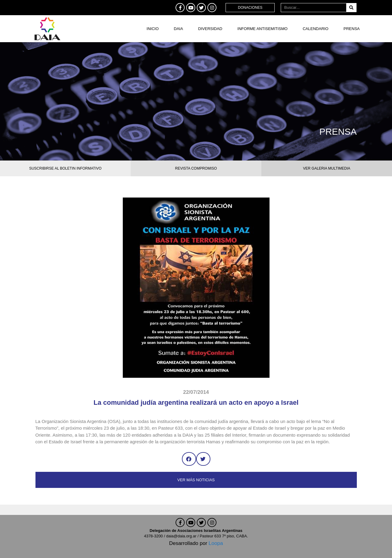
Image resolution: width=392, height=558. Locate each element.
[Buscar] (351, 8)
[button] (189, 459)
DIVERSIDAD (210, 29)
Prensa (352, 29)
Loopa (216, 543)
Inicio (153, 29)
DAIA (178, 29)
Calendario (315, 29)
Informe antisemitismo (262, 29)
